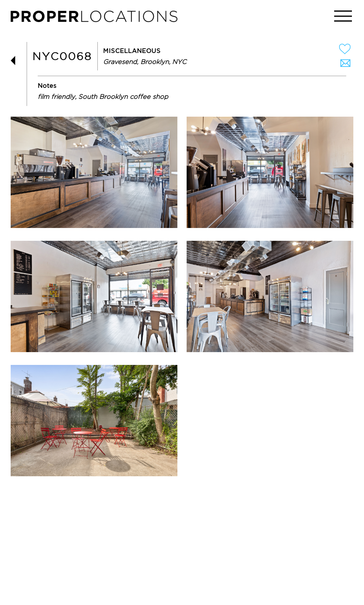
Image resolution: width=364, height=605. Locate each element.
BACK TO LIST (16, 61)
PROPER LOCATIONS (96, 18)
